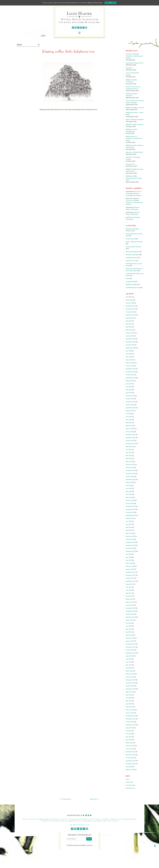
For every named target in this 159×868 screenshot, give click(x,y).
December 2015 (131, 644)
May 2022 (129, 420)
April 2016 (129, 632)
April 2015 (129, 668)
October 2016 (130, 614)
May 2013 (129, 737)
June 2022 (129, 417)
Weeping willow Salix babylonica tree (68, 51)
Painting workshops (132, 258)
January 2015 (130, 677)
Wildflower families (131, 284)
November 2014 (131, 683)
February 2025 (130, 333)
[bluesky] (81, 28)
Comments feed (130, 785)
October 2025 (130, 312)
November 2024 (131, 342)
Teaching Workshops (74, 821)
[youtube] (75, 28)
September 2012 (131, 761)
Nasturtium (129, 68)
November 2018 (131, 545)
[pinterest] (83, 28)
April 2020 (129, 494)
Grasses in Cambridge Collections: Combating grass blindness (134, 56)
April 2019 (129, 530)
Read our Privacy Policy (96, 3)
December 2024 (131, 339)
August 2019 (130, 518)
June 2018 (129, 557)
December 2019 (131, 506)
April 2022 (129, 423)
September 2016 (131, 617)
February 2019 (130, 536)
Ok (111, 3)
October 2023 (130, 375)
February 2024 (130, 363)
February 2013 (130, 746)
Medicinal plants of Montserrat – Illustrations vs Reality (134, 138)
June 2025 (129, 321)
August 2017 (130, 584)
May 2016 (129, 629)
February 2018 (130, 566)
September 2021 (131, 444)
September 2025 (131, 315)
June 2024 (129, 354)
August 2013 (130, 728)
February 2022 (130, 429)
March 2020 (129, 497)
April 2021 (129, 458)
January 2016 (130, 641)
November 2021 (131, 438)
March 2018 (129, 563)
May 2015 (129, 665)
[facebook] (73, 28)
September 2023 (131, 378)
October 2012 (130, 758)
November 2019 (131, 509)
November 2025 (131, 309)
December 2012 (131, 752)
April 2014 (129, 704)
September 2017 (131, 581)
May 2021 (129, 456)
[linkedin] (78, 28)
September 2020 (131, 479)
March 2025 (129, 330)
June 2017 (129, 590)
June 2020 (129, 488)
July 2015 (129, 659)
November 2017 (131, 575)
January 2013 (130, 749)
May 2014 (129, 701)
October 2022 (130, 405)
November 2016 (131, 611)
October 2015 (130, 650)
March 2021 (129, 462)
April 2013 (129, 740)
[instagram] (86, 28)
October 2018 (130, 548)
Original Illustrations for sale (81, 819)
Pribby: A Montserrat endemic (135, 119)
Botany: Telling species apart (134, 242)
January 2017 (130, 605)
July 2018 (129, 554)
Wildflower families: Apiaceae (134, 124)
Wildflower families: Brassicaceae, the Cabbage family (134, 178)
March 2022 (129, 426)
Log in (127, 779)
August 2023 (130, 381)
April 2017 (129, 596)
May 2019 (129, 527)
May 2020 (129, 491)
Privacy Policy (113, 821)
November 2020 (131, 474)
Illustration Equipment (132, 252)
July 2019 (129, 521)
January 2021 (130, 468)
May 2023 (129, 390)
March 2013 (129, 743)
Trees (127, 278)
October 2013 (130, 722)
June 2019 (129, 524)
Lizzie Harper (79, 13)
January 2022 (130, 432)
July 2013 (129, 731)
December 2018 (131, 542)
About (25, 819)
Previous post (66, 799)
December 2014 (131, 680)
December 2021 (131, 435)
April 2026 (129, 297)
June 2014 (129, 698)
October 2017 (130, 578)
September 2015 (131, 653)
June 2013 (129, 734)
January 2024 (130, 366)
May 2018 (129, 560)
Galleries (32, 819)
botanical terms (130, 239)
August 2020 (130, 482)
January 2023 (130, 399)
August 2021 (130, 447)
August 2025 (130, 318)
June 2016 (129, 626)
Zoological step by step (133, 288)
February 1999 (130, 770)
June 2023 (129, 387)
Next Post (95, 799)
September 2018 (131, 551)
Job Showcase (56, 819)
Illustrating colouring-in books (135, 63)
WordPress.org (130, 788)
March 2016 (129, 635)
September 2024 (131, 348)
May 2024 (129, 357)
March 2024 (129, 360)
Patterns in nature (131, 261)
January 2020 (130, 503)
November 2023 (131, 372)
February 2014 (130, 710)
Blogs (65, 819)
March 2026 (129, 300)
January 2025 (130, 336)
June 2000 (129, 767)
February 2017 (130, 602)
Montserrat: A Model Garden (134, 152)
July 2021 (129, 450)
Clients (105, 819)
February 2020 (130, 500)
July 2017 (129, 587)
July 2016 (129, 623)
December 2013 (131, 716)
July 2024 (129, 351)
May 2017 (129, 593)
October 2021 (130, 441)
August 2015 (130, 656)
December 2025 (131, 306)
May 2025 (129, 324)
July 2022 (129, 414)
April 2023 (129, 393)
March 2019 (129, 533)
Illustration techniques (132, 255)
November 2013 (131, 719)
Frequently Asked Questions (95, 821)
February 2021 (130, 464)
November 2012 (131, 755)
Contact (98, 819)
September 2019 (131, 515)
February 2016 (130, 638)
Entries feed (129, 782)
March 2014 (129, 707)
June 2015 (129, 662)
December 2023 (131, 369)
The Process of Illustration (52, 821)
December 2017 (131, 572)
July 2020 (129, 485)
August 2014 (130, 692)
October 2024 (130, 345)
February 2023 (130, 396)
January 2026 (130, 303)
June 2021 (129, 453)
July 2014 (129, 695)
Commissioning (43, 819)
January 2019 (130, 539)
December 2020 (131, 470)
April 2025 (129, 327)
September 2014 (131, 689)
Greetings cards (116, 819)
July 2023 (129, 384)
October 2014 (130, 686)
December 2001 (131, 764)
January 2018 (130, 569)
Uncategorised (130, 282)
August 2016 (130, 620)
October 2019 (130, 512)
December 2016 (131, 608)
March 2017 (129, 599)
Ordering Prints (130, 819)
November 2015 (131, 647)
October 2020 (130, 476)
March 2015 (129, 671)
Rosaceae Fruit (130, 164)
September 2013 (131, 725)
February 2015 (130, 674)
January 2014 (130, 713)
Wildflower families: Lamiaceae (135, 108)
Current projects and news (134, 247)
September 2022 (131, 408)
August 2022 (130, 411)
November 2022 (131, 402)
